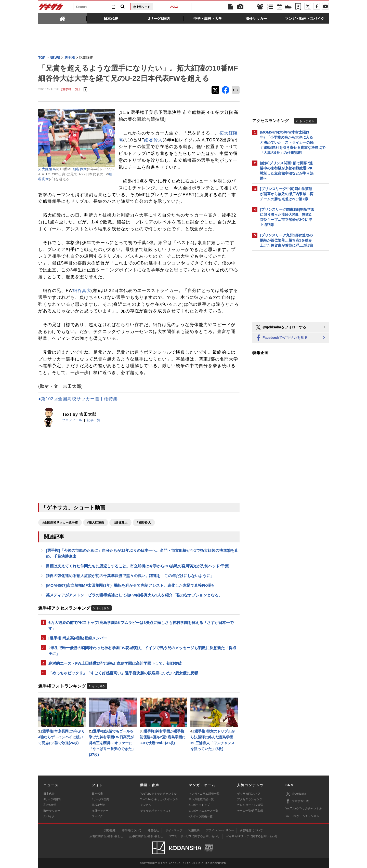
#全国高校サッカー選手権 (60, 523)
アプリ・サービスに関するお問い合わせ (194, 836)
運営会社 (153, 830)
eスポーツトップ (199, 805)
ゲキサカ (51, 8)
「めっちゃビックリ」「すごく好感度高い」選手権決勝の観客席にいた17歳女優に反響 (123, 673)
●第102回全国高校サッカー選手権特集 (78, 399)
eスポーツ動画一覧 (201, 816)
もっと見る (103, 608)
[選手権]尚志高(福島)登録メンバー (78, 638)
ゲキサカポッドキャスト (156, 811)
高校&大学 (50, 805)
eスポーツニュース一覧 (203, 811)
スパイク (49, 816)
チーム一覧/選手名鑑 (250, 811)
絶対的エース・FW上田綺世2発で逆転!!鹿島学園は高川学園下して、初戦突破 (115, 663)
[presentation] (62, 18)
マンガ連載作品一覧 (201, 799)
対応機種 (110, 830)
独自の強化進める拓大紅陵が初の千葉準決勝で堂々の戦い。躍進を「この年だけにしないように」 (130, 576)
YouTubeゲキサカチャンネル (158, 794)
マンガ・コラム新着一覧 (204, 794)
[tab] (62, 18)
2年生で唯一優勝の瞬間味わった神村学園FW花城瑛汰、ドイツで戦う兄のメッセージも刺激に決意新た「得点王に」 (142, 651)
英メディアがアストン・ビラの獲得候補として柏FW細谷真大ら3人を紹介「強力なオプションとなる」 (134, 595)
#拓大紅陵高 (96, 523)
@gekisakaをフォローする (280, 327)
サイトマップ (174, 830)
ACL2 (174, 7)
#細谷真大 (120, 523)
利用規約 (194, 830)
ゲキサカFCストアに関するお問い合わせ (252, 836)
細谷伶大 (80, 169)
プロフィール (72, 420)
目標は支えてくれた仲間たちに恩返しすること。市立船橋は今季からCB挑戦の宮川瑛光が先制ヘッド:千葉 (137, 566)
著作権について (132, 830)
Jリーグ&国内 (52, 799)
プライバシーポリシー (220, 830)
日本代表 (49, 794)
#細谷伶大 (144, 523)
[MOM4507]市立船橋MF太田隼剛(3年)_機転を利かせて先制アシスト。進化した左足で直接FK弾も (130, 585)
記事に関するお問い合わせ (146, 836)
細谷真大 (82, 291)
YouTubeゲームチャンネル (302, 816)
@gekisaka (296, 794)
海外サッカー (52, 811)
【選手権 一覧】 (70, 89)
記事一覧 (94, 420)
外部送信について (252, 830)
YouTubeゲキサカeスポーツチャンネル (159, 802)
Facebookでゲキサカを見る (281, 338)
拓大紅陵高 (47, 169)
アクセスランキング (250, 799)
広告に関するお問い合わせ (106, 836)
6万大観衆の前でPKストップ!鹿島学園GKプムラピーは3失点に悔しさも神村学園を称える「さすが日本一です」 (141, 625)
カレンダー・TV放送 (250, 805)
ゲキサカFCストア (249, 794)
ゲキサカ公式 (297, 801)
